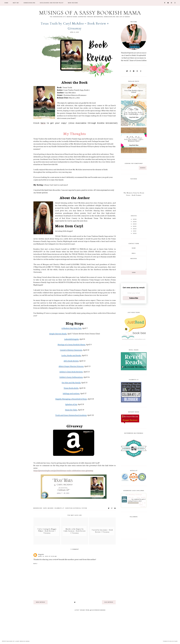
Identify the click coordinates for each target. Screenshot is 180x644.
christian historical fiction (76, 508)
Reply (35, 564)
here (43, 123)
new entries (41, 602)
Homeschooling (29, 3)
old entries (109, 602)
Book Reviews (73, 3)
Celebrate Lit (59, 508)
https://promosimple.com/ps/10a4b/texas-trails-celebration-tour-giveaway (63, 471)
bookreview (38, 508)
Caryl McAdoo (48, 508)
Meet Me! (16, 3)
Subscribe (134, 298)
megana (41, 554)
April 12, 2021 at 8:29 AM (47, 556)
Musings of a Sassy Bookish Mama (90, 13)
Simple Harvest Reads (58, 334)
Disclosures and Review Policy (52, 3)
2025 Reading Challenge (134, 494)
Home (6, 3)
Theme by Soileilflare (170, 641)
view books (143, 507)
